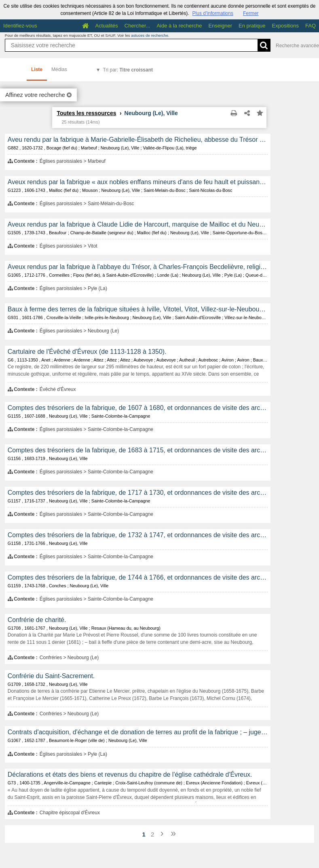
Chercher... (137, 26)
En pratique (252, 26)
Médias (59, 69)
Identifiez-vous (20, 26)
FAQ (311, 26)
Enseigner (220, 26)
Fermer (251, 13)
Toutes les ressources (86, 113)
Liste (37, 69)
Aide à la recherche (179, 26)
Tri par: (128, 70)
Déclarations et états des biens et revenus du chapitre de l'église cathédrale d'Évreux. (130, 774)
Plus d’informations (213, 13)
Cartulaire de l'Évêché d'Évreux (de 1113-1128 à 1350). (87, 352)
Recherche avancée (297, 46)
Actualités (106, 26)
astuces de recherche (150, 35)
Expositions (285, 26)
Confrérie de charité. (37, 620)
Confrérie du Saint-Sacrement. (51, 676)
